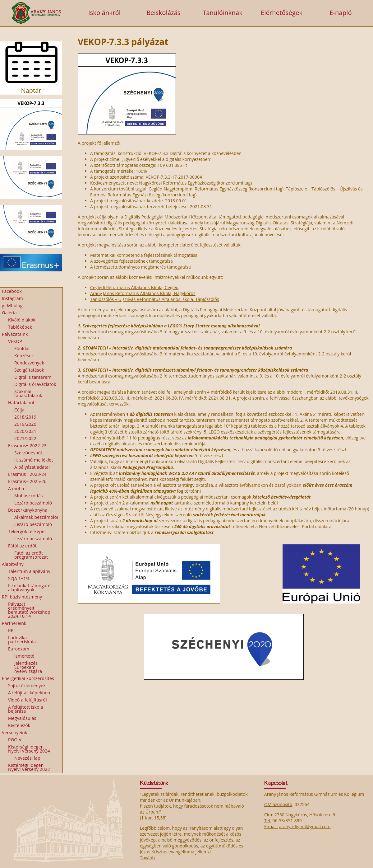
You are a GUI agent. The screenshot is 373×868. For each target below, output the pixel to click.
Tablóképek (20, 327)
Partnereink (14, 623)
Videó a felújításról (28, 700)
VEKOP (15, 341)
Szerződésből (28, 453)
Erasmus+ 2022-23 (27, 446)
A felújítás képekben (29, 693)
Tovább (147, 858)
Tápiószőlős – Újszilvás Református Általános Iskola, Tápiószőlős (155, 299)
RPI (12, 630)
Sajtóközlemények (27, 685)
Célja (19, 410)
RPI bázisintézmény (22, 597)
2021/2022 (25, 438)
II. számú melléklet (34, 460)
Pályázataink (15, 334)
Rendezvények (29, 363)
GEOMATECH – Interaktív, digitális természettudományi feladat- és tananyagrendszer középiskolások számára (195, 370)
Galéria (9, 313)
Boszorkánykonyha (28, 510)
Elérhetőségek (282, 12)
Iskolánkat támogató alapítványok (29, 588)
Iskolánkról (104, 12)
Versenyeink (15, 732)
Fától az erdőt (22, 546)
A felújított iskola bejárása (25, 709)
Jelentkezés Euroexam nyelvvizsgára (28, 667)
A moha (16, 488)
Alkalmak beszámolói (36, 517)
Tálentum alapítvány (29, 571)
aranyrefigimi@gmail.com (305, 826)
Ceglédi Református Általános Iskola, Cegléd (134, 287)
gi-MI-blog (12, 305)
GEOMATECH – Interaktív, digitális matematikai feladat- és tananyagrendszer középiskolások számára (187, 348)
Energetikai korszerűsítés (28, 678)
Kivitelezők (19, 725)
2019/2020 (25, 424)
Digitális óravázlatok (35, 384)
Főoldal (22, 348)
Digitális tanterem (33, 377)
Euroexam (19, 649)
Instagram (12, 298)
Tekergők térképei (27, 531)
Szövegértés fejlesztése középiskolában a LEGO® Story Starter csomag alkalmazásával (171, 326)
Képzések (24, 356)
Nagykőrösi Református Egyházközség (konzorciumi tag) (195, 183)
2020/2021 (25, 431)
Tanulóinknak (223, 12)
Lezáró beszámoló (33, 503)
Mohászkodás (29, 496)
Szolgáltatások (29, 370)
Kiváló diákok (22, 320)
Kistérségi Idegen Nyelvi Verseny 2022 (29, 767)
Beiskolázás (163, 12)
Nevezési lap (27, 758)
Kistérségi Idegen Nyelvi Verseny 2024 (29, 749)
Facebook (12, 291)
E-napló (341, 12)
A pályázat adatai (32, 467)
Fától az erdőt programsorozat (31, 555)
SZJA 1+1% (19, 578)
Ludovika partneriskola (22, 640)
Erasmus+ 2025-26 (27, 481)
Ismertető (24, 656)
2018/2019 (25, 417)
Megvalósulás (22, 718)
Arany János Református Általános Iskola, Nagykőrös (143, 293)
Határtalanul (21, 403)
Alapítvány (13, 564)
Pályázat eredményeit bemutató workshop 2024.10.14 (29, 610)
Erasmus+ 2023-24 (27, 474)
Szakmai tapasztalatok (28, 393)
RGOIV (15, 740)
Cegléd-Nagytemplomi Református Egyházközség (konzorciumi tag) (216, 189)
